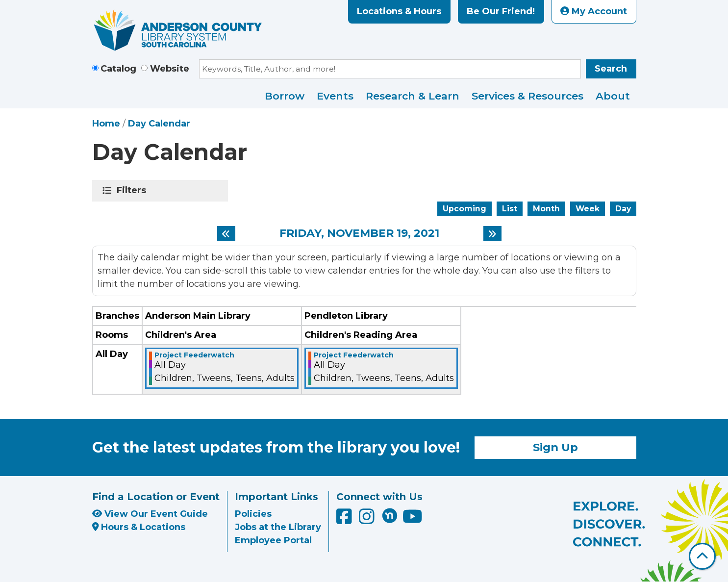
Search (611, 69)
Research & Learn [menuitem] (413, 96)
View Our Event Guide (150, 514)
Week (588, 209)
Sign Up (555, 447)
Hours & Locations (139, 527)
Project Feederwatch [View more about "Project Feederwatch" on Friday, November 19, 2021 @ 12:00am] (194, 355)
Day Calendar (159, 124)
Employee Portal (273, 540)
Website (170, 69)
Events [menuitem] (335, 96)
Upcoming (464, 209)
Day (623, 209)
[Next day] (492, 233)
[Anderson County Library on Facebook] (345, 520)
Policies (253, 514)
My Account (594, 11)
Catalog (118, 69)
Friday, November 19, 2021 (359, 233)
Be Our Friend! (501, 11)
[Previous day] (226, 233)
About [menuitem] (613, 96)
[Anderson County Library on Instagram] (368, 520)
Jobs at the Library (278, 527)
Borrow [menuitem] (285, 96)
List (510, 209)
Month (546, 209)
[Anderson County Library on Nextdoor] (390, 515)
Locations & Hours (399, 11)
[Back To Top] (702, 556)
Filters (133, 190)
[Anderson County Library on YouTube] (413, 520)
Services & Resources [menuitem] (527, 96)
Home (106, 124)
